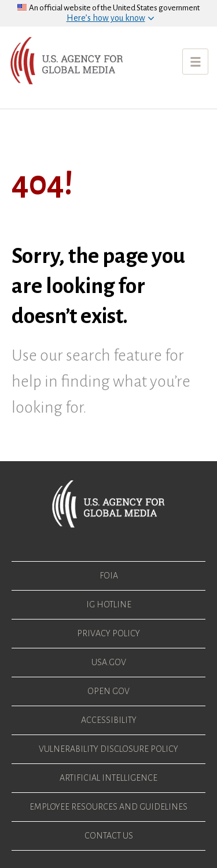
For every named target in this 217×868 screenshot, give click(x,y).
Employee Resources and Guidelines (108, 807)
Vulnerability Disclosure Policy (108, 749)
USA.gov (109, 662)
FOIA (109, 576)
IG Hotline (109, 604)
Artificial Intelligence (108, 778)
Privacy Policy (108, 633)
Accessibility (109, 720)
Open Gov (108, 691)
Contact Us (109, 836)
